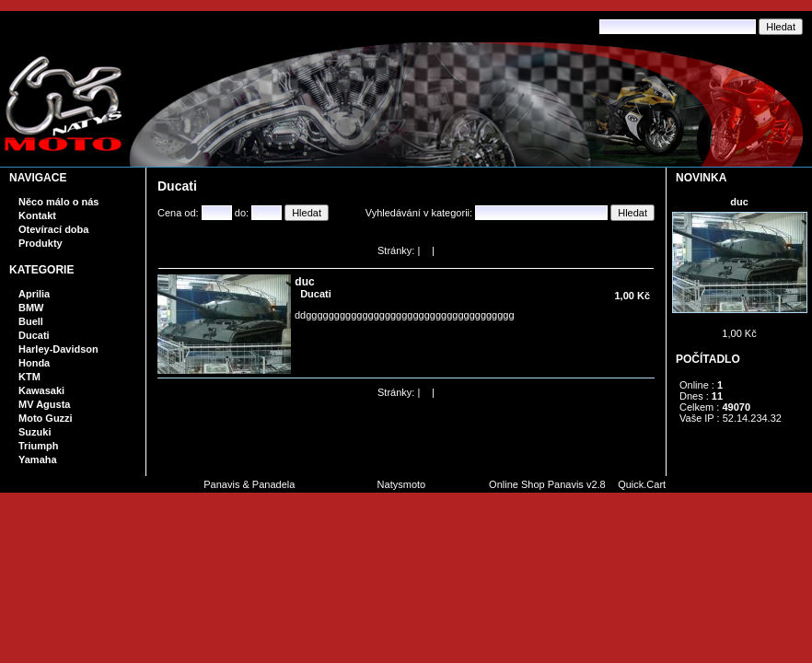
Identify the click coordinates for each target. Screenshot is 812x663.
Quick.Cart (642, 484)
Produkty (41, 243)
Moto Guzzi (46, 418)
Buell (31, 321)
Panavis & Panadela (250, 484)
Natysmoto (402, 484)
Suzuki (35, 432)
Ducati (34, 335)
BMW (31, 308)
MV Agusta (44, 404)
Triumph (38, 446)
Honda (34, 363)
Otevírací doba (53, 229)
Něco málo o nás (58, 202)
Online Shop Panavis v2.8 (547, 484)
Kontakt (37, 215)
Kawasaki (41, 390)
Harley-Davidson (58, 349)
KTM (29, 377)
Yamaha (38, 459)
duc (739, 202)
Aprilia (34, 294)
